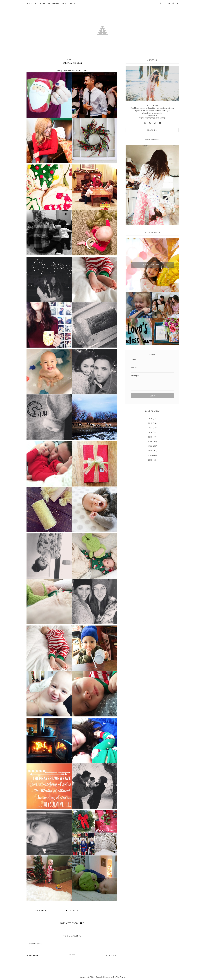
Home (29, 3)
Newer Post (32, 955)
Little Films (40, 3)
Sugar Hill (100, 977)
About (65, 3)
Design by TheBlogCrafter (115, 977)
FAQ (72, 3)
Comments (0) (41, 911)
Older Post (112, 955)
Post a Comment (36, 944)
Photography (54, 3)
